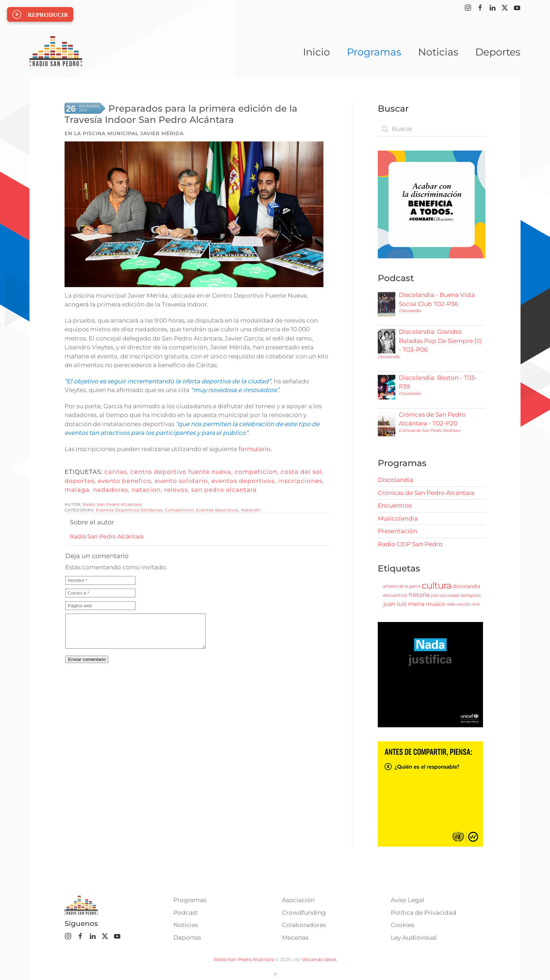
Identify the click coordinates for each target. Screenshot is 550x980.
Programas (190, 900)
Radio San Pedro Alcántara (112, 504)
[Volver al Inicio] (56, 52)
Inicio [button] (317, 52)
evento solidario (181, 481)
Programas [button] (374, 52)
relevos (176, 490)
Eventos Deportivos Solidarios (129, 510)
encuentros (395, 595)
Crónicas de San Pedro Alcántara (430, 430)
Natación (251, 510)
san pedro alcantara (224, 490)
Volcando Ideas (319, 959)
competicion (256, 472)
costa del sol (301, 472)
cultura (436, 585)
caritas (116, 472)
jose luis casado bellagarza (456, 595)
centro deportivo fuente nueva (181, 472)
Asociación (298, 900)
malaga (77, 490)
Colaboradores (304, 925)
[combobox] (432, 129)
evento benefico (125, 481)
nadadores (110, 490)
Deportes (498, 52)
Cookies (403, 925)
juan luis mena (404, 604)
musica (435, 604)
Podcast (186, 913)
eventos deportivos (243, 481)
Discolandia (410, 311)
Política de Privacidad (424, 913)
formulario (254, 449)
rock (476, 604)
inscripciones (300, 481)
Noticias (438, 52)
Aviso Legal (408, 900)
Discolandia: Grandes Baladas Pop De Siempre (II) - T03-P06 (440, 341)
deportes (79, 481)
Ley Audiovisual (414, 938)
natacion (146, 490)
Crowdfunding (304, 913)
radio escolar (458, 604)
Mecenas (295, 938)
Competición (179, 510)
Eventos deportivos (217, 510)
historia (419, 595)
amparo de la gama (402, 586)
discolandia (466, 586)
